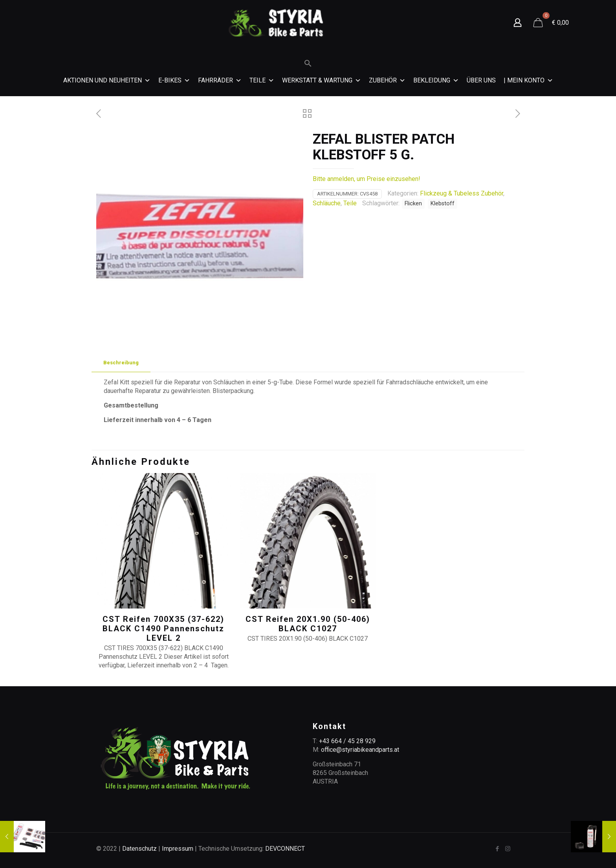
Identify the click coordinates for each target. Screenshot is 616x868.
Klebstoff (443, 204)
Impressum (178, 849)
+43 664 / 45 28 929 (347, 741)
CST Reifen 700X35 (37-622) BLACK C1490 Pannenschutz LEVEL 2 (163, 629)
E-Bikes (174, 80)
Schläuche (327, 203)
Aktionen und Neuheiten (107, 80)
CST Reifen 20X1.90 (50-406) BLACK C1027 (308, 624)
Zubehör (387, 80)
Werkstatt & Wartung (322, 80)
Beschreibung (121, 363)
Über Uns (481, 80)
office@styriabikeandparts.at (360, 750)
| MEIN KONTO (528, 80)
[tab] (121, 363)
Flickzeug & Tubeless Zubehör (462, 193)
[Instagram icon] (508, 849)
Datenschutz (139, 849)
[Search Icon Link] (308, 65)
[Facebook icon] (497, 849)
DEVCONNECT (285, 849)
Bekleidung (436, 80)
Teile (262, 80)
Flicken (413, 204)
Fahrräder (220, 80)
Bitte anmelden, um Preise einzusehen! (367, 179)
